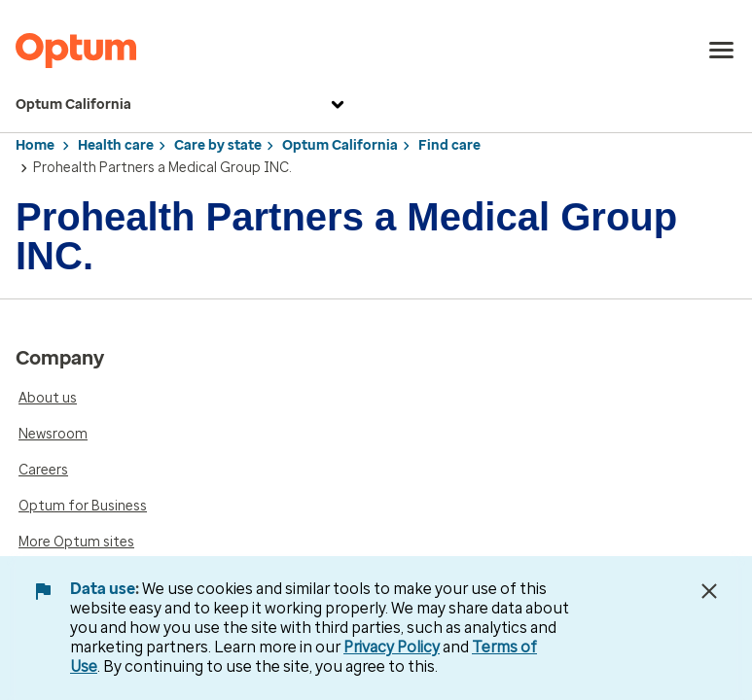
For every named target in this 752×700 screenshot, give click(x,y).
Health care (116, 145)
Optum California (182, 105)
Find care (449, 145)
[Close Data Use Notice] (709, 591)
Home (35, 145)
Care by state (218, 145)
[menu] (722, 51)
